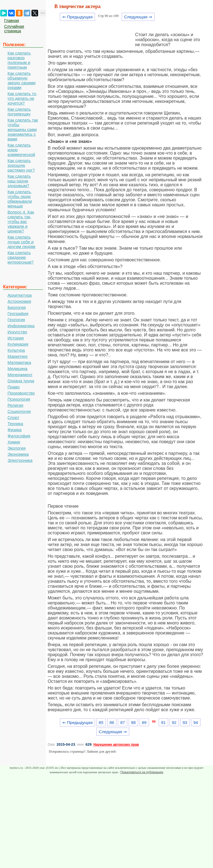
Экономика (18, 454)
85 (101, 722)
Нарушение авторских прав (116, 745)
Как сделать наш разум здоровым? (19, 181)
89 (144, 722)
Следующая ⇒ (138, 17)
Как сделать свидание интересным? (21, 257)
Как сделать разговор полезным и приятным (19, 60)
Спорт (13, 417)
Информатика (21, 326)
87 (123, 722)
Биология (17, 307)
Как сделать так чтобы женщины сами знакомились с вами (23, 129)
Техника (15, 424)
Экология (17, 448)
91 (163, 722)
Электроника (20, 460)
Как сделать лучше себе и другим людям (21, 242)
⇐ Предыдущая (78, 17)
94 (196, 722)
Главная (12, 21)
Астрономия (19, 301)
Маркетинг (18, 356)
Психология (19, 399)
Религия (15, 405)
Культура (16, 350)
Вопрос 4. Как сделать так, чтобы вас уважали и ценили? (21, 221)
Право (14, 387)
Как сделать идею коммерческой (21, 150)
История (16, 338)
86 (112, 722)
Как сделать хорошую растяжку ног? (21, 165)
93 (185, 722)
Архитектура (20, 295)
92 (174, 722)
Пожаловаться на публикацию (142, 772)
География (18, 313)
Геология (16, 320)
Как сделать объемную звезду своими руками (21, 80)
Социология (19, 411)
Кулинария (18, 344)
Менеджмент (20, 375)
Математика (19, 362)
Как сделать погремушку (19, 111)
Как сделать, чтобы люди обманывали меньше (20, 199)
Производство (21, 393)
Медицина (17, 369)
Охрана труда (21, 381)
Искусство (17, 332)
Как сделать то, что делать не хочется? (22, 98)
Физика (14, 430)
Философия (19, 436)
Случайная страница (14, 29)
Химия (14, 442)
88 (134, 722)
